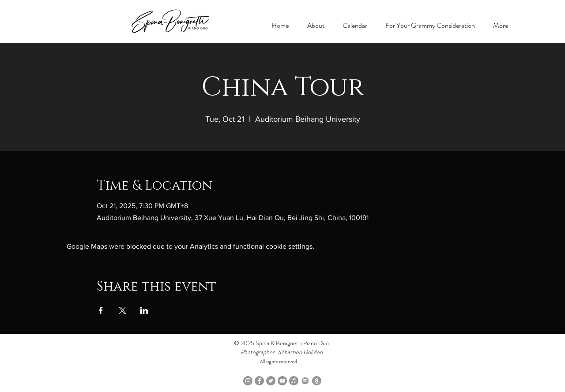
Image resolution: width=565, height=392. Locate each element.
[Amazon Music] (317, 381)
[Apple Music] (294, 381)
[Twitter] (271, 381)
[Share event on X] (122, 310)
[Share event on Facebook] (101, 310)
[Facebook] (259, 381)
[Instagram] (248, 381)
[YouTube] (282, 381)
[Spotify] (305, 381)
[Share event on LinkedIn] (144, 310)
